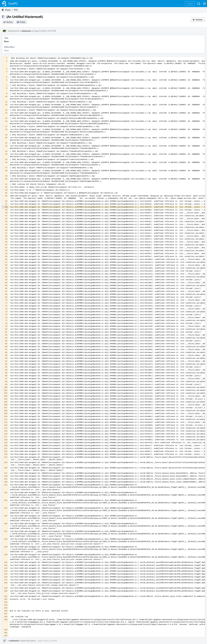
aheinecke (25, 31)
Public (23, 22)
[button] (204, 4)
